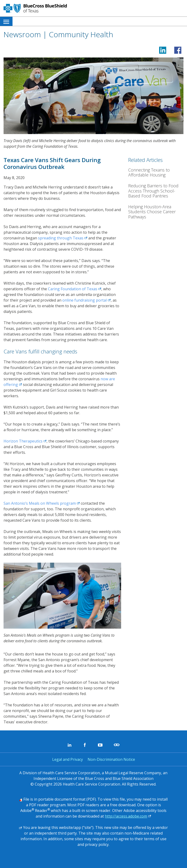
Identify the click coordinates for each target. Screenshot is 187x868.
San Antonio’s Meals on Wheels (42, 503)
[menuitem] (6, 21)
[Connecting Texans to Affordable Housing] (156, 173)
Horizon (25, 441)
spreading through (63, 238)
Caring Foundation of (75, 289)
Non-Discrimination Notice (111, 759)
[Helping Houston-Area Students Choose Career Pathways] (156, 212)
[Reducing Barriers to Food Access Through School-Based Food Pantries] (156, 191)
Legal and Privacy (68, 759)
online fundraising (87, 300)
